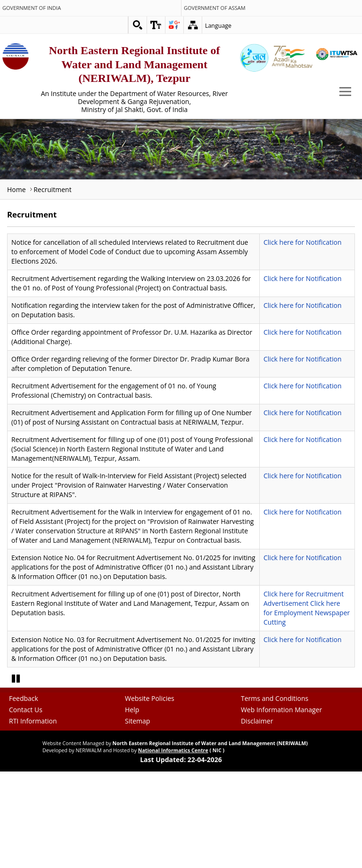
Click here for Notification (303, 242)
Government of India (32, 8)
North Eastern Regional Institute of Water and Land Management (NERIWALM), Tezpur (135, 64)
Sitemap (137, 792)
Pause (16, 748)
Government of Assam (215, 8)
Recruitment (52, 189)
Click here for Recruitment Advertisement (304, 599)
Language (218, 26)
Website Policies (150, 769)
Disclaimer (257, 792)
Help (132, 780)
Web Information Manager (281, 780)
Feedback (24, 769)
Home (16, 189)
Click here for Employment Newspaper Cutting (307, 613)
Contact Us (26, 780)
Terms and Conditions (275, 769)
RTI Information (33, 792)
